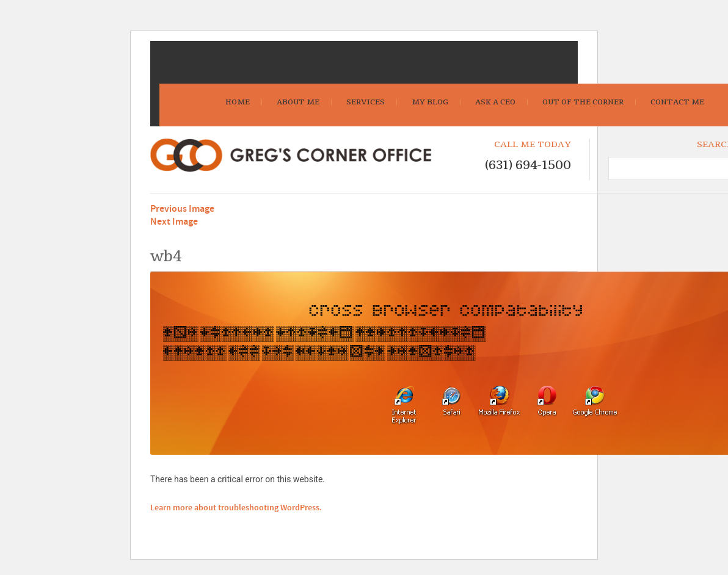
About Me (298, 102)
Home (238, 102)
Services (366, 102)
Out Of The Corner (583, 102)
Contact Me (677, 102)
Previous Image (182, 209)
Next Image (174, 222)
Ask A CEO (495, 102)
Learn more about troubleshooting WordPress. (236, 508)
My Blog (430, 102)
